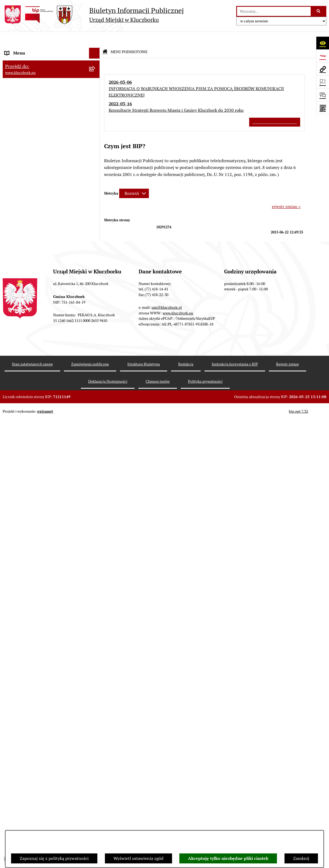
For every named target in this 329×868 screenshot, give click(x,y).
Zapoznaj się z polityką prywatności (54, 858)
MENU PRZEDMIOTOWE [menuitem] (29, 132)
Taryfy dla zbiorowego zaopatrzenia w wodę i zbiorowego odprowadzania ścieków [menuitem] (46, 543)
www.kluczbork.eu (178, 761)
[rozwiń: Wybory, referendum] (96, 413)
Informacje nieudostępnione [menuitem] (32, 142)
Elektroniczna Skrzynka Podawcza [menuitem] (38, 363)
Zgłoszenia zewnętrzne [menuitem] (27, 635)
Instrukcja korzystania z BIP (235, 812)
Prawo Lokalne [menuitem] (19, 170)
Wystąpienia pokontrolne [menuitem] (29, 434)
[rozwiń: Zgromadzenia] (96, 445)
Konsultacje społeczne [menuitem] (26, 529)
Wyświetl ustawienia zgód (138, 858)
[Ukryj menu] (94, 39)
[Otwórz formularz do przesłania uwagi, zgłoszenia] (323, 95)
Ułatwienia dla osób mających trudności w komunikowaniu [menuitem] (45, 387)
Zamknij (301, 858)
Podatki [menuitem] (12, 203)
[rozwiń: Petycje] (96, 320)
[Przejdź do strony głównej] (93, 15)
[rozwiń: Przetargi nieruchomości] (96, 214)
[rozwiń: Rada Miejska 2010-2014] (96, 93)
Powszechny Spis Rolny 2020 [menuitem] (33, 557)
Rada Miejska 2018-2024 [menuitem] (29, 71)
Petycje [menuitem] (12, 319)
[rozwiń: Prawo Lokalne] (96, 171)
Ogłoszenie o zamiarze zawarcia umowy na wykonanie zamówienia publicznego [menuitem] (46, 305)
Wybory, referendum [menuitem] (24, 412)
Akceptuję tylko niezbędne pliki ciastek (228, 858)
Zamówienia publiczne (90, 812)
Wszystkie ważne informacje (275, 108)
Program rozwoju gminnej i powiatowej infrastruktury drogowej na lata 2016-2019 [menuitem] (46, 480)
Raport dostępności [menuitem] (23, 596)
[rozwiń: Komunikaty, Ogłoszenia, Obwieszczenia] (96, 352)
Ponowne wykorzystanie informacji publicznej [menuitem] (39, 156)
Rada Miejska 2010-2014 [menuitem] (29, 93)
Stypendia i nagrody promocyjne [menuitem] (36, 607)
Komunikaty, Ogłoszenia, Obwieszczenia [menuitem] (44, 352)
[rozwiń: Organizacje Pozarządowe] (96, 330)
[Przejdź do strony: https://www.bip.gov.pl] (323, 56)
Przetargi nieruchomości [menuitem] (28, 214)
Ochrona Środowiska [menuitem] (25, 373)
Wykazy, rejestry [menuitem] (20, 401)
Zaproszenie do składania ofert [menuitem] (35, 291)
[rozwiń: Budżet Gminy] (96, 182)
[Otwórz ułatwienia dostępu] (323, 43)
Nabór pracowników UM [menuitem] (28, 466)
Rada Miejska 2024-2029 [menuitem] (29, 60)
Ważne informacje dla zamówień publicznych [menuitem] (36, 260)
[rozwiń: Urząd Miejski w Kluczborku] (96, 104)
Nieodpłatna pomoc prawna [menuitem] (32, 455)
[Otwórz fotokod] (323, 108)
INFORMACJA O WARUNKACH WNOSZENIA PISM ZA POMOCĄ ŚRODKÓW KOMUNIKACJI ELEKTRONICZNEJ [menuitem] (37, 655)
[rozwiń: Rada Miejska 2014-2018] (96, 82)
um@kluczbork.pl (167, 756)
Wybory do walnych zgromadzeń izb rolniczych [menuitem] (40, 621)
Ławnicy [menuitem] (13, 423)
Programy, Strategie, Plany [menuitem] (30, 341)
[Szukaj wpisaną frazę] (319, 11)
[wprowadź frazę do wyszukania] (274, 11)
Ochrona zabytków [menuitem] (23, 235)
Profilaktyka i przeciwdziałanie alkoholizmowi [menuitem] (35, 515)
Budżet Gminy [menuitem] (19, 181)
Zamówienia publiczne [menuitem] (27, 246)
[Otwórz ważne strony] (323, 82)
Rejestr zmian (287, 812)
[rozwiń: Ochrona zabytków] (96, 235)
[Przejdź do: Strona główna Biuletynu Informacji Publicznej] (105, 38)
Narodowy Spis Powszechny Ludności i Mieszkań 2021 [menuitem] (42, 582)
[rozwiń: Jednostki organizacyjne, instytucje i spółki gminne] (96, 115)
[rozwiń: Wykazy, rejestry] (96, 402)
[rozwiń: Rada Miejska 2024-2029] (96, 61)
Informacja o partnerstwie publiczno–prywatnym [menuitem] (41, 498)
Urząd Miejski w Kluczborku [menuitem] (32, 104)
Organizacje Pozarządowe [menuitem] (30, 330)
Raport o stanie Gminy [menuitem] (27, 192)
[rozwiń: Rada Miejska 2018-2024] (96, 71)
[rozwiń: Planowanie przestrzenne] (96, 225)
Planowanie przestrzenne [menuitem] (30, 224)
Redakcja (186, 812)
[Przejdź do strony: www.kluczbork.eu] (323, 69)
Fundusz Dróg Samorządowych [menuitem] (34, 568)
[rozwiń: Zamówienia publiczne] (96, 246)
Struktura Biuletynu (144, 812)
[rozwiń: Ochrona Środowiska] (96, 374)
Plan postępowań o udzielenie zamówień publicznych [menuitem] (44, 277)
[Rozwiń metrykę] (134, 179)
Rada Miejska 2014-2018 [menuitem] (29, 82)
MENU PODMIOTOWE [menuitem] (26, 50)
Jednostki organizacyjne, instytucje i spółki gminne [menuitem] (46, 118)
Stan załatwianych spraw (32, 812)
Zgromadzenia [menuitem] (19, 445)
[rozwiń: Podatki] (96, 203)
